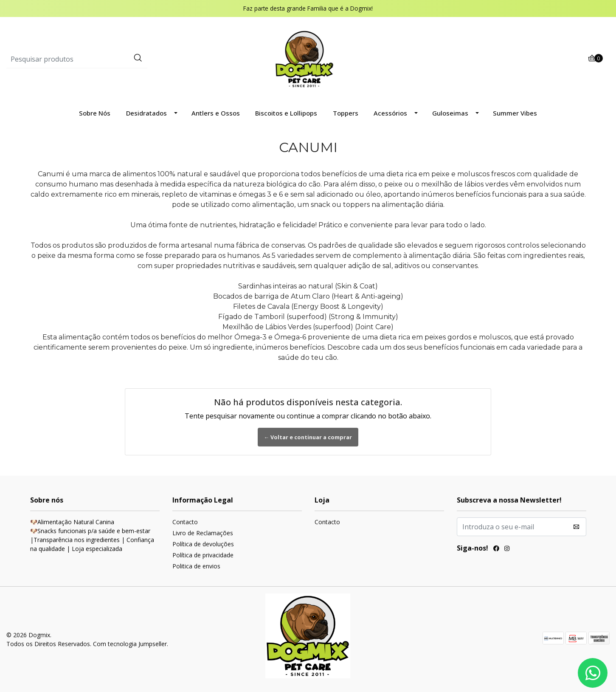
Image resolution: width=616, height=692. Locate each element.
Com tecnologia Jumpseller (130, 644)
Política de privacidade (203, 555)
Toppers (346, 113)
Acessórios (390, 113)
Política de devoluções (203, 544)
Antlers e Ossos (216, 113)
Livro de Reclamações (203, 533)
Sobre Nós (95, 113)
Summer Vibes (515, 113)
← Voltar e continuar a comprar (308, 437)
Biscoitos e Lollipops (286, 113)
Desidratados (146, 113)
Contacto (185, 522)
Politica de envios (196, 566)
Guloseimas (450, 113)
